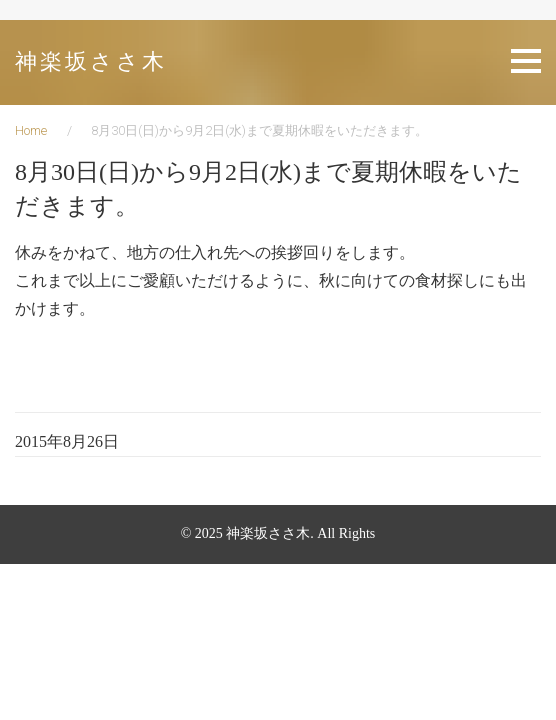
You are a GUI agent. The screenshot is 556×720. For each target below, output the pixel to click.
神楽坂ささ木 (91, 62)
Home (31, 130)
